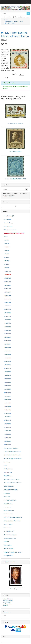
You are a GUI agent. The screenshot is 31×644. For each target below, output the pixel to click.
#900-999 (7, 268)
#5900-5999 (7, 441)
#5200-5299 (7, 417)
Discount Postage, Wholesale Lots (13, 459)
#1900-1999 (7, 302)
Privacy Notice (6, 602)
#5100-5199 (7, 413)
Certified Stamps (8, 226)
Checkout (16, 17)
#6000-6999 (7, 445)
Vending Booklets (8, 556)
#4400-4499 (7, 389)
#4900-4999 (7, 406)
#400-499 (7, 250)
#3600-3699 (7, 361)
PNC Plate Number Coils (10, 500)
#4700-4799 (7, 400)
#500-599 (7, 254)
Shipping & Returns (8, 601)
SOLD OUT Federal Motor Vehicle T (13, 552)
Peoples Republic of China (11, 490)
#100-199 (7, 240)
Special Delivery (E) (9, 531)
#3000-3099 (7, 341)
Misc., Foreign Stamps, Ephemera (13, 483)
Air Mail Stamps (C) (9, 216)
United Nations (8, 545)
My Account (25, 17)
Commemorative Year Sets (11, 448)
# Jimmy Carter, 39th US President (16, 588)
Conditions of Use (7, 604)
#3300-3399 (7, 351)
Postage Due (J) (8, 504)
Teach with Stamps (7, 599)
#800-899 (7, 264)
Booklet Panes (8, 219)
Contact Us (5, 606)
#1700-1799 (7, 296)
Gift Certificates (8, 472)
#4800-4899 (7, 403)
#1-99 (6, 237)
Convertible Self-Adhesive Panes (12, 452)
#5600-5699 (7, 431)
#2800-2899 (7, 334)
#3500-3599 (7, 358)
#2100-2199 (7, 309)
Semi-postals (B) (8, 514)
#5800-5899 (7, 438)
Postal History (7, 507)
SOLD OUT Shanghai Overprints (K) (13, 517)
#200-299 (7, 244)
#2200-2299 (7, 313)
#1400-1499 (7, 285)
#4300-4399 (7, 386)
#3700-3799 (7, 365)
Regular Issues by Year (10, 538)
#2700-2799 (7, 330)
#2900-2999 (7, 337)
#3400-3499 (7, 354)
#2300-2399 (7, 316)
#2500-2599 (7, 323)
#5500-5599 (7, 427)
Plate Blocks (7, 497)
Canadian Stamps (8, 223)
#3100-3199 (7, 344)
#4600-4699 (7, 396)
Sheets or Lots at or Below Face (12, 521)
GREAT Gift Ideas (8, 476)
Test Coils (6, 542)
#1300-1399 (7, 282)
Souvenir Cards (8, 528)
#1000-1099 (7, 271)
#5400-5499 (7, 424)
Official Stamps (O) (9, 486)
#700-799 (7, 261)
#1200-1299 (7, 278)
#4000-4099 (7, 375)
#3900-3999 (7, 372)
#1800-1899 (7, 299)
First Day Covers (8, 469)
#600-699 (7, 257)
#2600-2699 (7, 327)
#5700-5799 (7, 434)
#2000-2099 (7, 306)
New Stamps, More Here (9, 562)
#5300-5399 (7, 420)
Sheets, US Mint (8, 524)
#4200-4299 (7, 382)
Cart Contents (7, 17)
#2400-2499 (7, 320)
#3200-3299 (7, 348)
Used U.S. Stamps (9, 549)
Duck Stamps (7, 462)
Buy (6, 77)
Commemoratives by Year (10, 535)
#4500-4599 (7, 393)
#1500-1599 (7, 289)
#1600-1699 (7, 292)
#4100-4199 (7, 379)
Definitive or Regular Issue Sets (12, 455)
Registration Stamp (9, 511)
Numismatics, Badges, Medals (12, 479)
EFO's (5, 465)
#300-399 (7, 247)
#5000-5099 (7, 410)
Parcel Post (7, 493)
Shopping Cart (6, 612)
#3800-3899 (7, 368)
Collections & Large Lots (10, 230)
